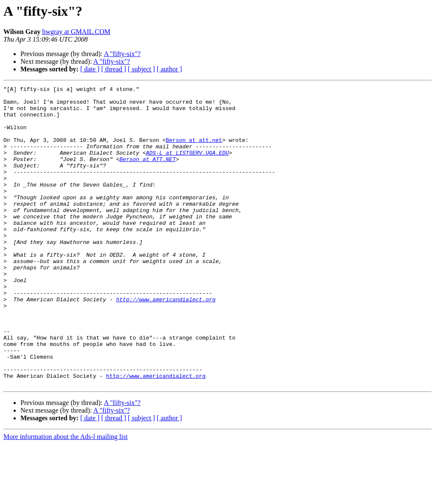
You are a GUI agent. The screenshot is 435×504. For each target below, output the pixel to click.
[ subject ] (141, 69)
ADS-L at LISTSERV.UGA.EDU (187, 167)
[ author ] (169, 69)
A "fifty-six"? (122, 54)
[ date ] (90, 69)
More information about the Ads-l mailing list (65, 497)
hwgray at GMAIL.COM (76, 32)
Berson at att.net (194, 151)
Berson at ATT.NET (148, 174)
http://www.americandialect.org (166, 343)
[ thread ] (114, 69)
